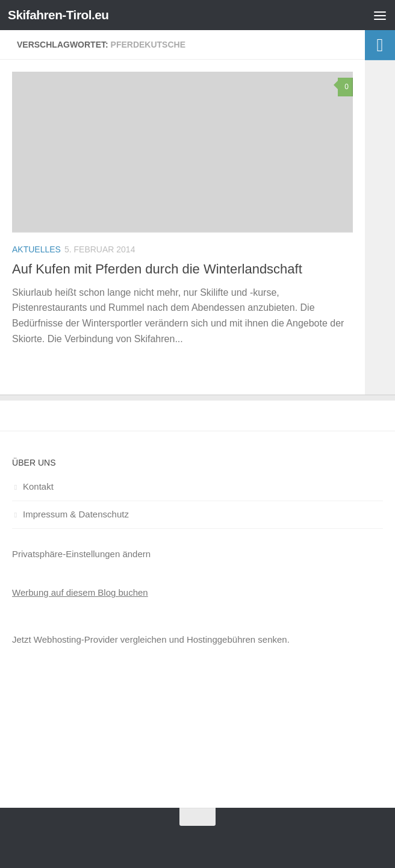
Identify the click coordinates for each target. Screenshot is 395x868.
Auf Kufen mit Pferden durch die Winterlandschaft (157, 269)
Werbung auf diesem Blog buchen (80, 592)
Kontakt (38, 486)
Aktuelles (36, 249)
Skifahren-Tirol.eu (59, 15)
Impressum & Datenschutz (76, 514)
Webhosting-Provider (76, 639)
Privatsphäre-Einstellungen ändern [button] (81, 554)
